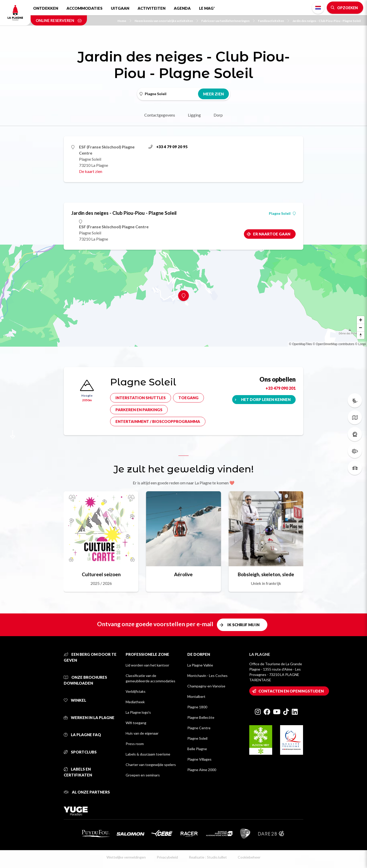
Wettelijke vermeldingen (126, 857)
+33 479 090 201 (281, 388)
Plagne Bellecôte (201, 717)
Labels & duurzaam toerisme (148, 754)
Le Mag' (207, 8)
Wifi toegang (136, 723)
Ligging (194, 115)
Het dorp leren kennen (266, 399)
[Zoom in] (361, 320)
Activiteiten (152, 8)
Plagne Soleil (282, 213)
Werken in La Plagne (89, 718)
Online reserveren (59, 20)
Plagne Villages (199, 759)
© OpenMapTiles (300, 344)
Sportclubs (80, 752)
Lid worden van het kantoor (147, 665)
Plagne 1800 (197, 707)
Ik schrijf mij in (243, 625)
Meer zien (213, 94)
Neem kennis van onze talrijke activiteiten (166, 21)
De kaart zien (91, 171)
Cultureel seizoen (101, 574)
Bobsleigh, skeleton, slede (266, 574)
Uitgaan (120, 8)
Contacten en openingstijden (291, 691)
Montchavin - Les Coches (207, 676)
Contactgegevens (160, 115)
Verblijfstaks (136, 691)
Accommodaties (84, 8)
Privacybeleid (167, 857)
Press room (135, 744)
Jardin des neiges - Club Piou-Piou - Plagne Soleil (326, 21)
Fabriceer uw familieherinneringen (228, 21)
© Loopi (360, 344)
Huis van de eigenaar (142, 733)
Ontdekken (46, 8)
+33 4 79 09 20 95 (168, 147)
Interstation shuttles (141, 398)
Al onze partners (87, 792)
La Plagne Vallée (200, 665)
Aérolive (183, 574)
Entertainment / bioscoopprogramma (158, 421)
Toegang (188, 398)
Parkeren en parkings (139, 410)
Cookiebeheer (249, 857)
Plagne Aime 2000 (202, 770)
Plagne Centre (199, 728)
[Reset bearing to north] (361, 335)
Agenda (182, 8)
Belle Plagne (197, 749)
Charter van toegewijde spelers (151, 765)
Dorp (218, 115)
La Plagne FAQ (82, 735)
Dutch (318, 8)
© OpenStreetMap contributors (333, 344)
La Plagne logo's (138, 712)
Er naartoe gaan (272, 234)
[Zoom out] (361, 328)
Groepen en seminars (143, 775)
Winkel (75, 700)
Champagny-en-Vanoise (206, 686)
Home (124, 21)
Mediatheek (135, 702)
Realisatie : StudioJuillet (208, 857)
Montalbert (196, 696)
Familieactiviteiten (273, 21)
